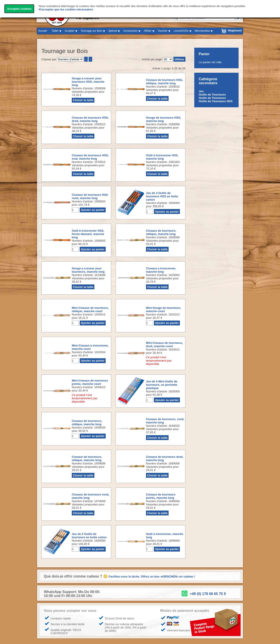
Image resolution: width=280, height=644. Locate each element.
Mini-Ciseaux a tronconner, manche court (90, 347)
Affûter (148, 31)
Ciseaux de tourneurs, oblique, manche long (161, 232)
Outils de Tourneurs (212, 95)
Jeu (201, 91)
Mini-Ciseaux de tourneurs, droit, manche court (164, 345)
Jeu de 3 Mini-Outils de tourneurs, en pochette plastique (162, 385)
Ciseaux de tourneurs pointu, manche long (161, 496)
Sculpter (70, 31)
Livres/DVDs (181, 31)
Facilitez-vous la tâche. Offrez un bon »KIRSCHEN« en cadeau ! (152, 576)
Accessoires (130, 31)
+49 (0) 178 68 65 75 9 (208, 594)
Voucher (163, 31)
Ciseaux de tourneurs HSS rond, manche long (90, 196)
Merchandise (202, 31)
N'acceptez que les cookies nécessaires (66, 9)
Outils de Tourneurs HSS (216, 101)
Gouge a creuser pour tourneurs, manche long (88, 270)
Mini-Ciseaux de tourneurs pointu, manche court (90, 382)
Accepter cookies (19, 9)
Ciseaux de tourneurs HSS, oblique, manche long (164, 82)
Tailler (55, 31)
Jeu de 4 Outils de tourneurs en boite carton (89, 536)
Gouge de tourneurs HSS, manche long (163, 119)
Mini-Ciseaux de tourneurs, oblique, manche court (90, 309)
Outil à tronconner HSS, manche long (162, 157)
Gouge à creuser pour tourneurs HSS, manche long (88, 82)
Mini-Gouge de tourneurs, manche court (163, 309)
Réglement (235, 31)
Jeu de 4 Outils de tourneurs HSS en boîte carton (162, 196)
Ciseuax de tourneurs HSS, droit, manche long (90, 119)
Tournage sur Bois (91, 31)
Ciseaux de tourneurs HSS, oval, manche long (90, 157)
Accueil (43, 31)
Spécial (113, 31)
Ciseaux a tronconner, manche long (161, 270)
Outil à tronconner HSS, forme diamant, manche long (88, 234)
